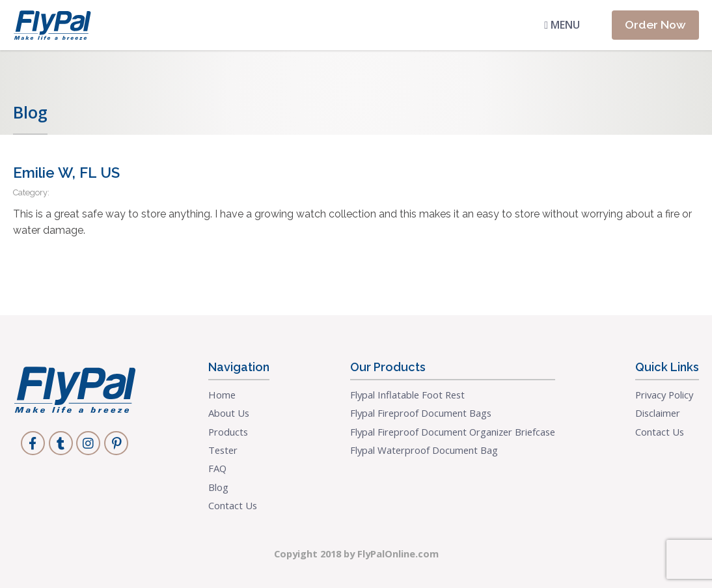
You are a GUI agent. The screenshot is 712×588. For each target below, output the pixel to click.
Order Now (655, 24)
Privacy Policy (664, 395)
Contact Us (233, 505)
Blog (218, 487)
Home (222, 395)
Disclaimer (658, 413)
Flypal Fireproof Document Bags (421, 413)
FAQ (217, 468)
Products (228, 432)
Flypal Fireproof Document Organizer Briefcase (453, 432)
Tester (223, 450)
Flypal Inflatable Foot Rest (407, 395)
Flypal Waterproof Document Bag (424, 450)
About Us (229, 413)
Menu (562, 25)
